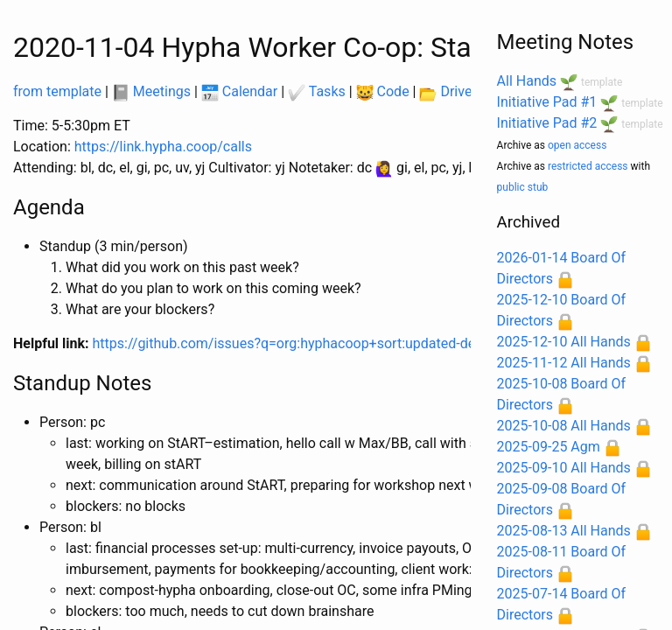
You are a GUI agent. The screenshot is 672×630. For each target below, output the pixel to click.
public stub (523, 187)
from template (57, 91)
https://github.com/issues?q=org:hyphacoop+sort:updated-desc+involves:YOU (336, 343)
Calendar (239, 91)
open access (577, 145)
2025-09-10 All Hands (564, 468)
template (602, 82)
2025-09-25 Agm (549, 447)
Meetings (151, 91)
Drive (445, 91)
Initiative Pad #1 (547, 102)
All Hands (527, 81)
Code (383, 91)
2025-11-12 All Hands (564, 363)
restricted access (588, 166)
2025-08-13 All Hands (564, 531)
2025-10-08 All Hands (564, 426)
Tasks (317, 91)
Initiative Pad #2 (547, 123)
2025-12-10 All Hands (564, 342)
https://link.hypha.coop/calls (163, 147)
